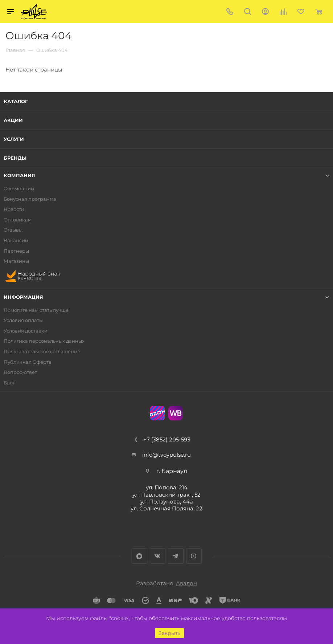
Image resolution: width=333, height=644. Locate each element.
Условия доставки (26, 331)
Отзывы (13, 230)
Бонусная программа (30, 199)
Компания (19, 176)
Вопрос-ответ (20, 372)
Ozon (157, 413)
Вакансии (16, 241)
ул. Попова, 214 (167, 487)
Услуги (14, 139)
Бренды (15, 158)
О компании (19, 189)
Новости (14, 209)
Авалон (186, 583)
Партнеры (16, 251)
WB (176, 413)
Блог (9, 383)
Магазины (16, 261)
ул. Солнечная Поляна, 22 (166, 508)
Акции (13, 120)
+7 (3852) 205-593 (167, 439)
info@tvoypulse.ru (166, 455)
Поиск (248, 11)
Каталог (16, 101)
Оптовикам (18, 220)
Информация (23, 297)
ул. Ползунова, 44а (167, 502)
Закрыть (169, 633)
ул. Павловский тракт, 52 (166, 495)
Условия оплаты (23, 320)
